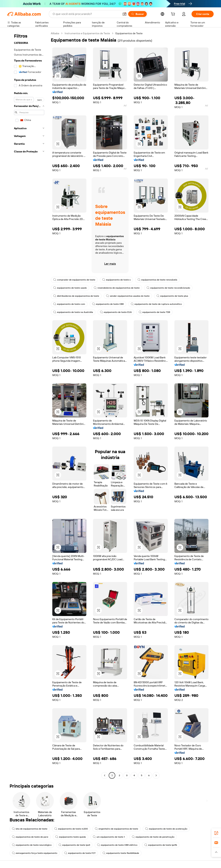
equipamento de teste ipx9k (161, 845)
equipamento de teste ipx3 (74, 845)
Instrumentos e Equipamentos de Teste (87, 33)
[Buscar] (137, 14)
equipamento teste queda (71, 837)
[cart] (174, 15)
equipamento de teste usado (70, 288)
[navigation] (28, 405)
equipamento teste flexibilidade (121, 853)
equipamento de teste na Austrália (73, 312)
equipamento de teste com (69, 304)
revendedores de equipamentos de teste (117, 288)
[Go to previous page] (105, 775)
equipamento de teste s (116, 280)
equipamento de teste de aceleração (166, 829)
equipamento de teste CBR (108, 304)
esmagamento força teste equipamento (35, 853)
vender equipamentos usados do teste (128, 296)
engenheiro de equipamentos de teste (116, 829)
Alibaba (55, 33)
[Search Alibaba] (86, 14)
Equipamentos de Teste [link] (129, 33)
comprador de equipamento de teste (74, 280)
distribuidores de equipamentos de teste (76, 296)
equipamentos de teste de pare (30, 837)
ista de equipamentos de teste (30, 829)
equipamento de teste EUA (116, 312)
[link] (216, 833)
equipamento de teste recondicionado (168, 288)
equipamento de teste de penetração (153, 837)
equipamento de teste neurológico (32, 845)
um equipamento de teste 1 (109, 837)
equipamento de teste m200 (71, 829)
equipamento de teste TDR (154, 312)
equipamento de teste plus (172, 296)
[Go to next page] (156, 775)
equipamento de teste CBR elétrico (117, 845)
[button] (124, 14)
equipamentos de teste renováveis (157, 280)
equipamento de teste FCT (80, 853)
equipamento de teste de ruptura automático (156, 304)
